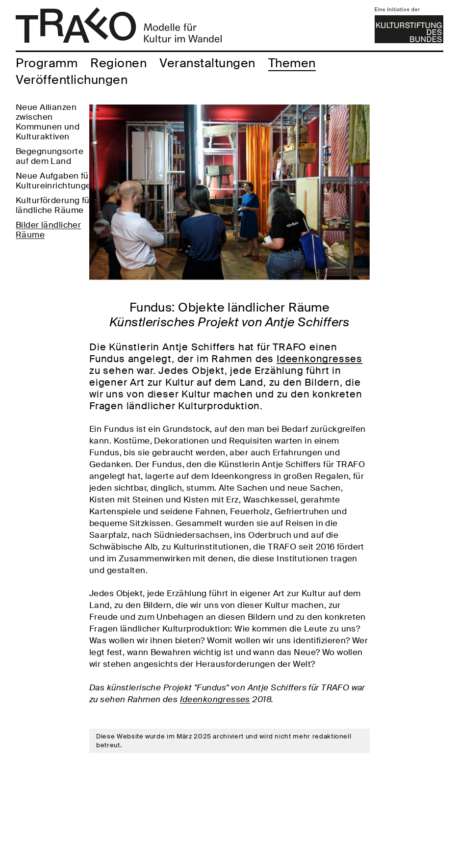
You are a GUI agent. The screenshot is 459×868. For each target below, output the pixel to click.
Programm (47, 63)
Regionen (118, 63)
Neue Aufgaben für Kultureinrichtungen (56, 233)
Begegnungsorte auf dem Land (50, 209)
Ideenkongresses (319, 359)
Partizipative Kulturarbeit (41, 115)
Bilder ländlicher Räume (48, 282)
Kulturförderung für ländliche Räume (54, 258)
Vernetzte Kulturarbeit (40, 140)
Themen (292, 63)
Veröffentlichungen (72, 80)
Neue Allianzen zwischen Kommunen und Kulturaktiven (48, 174)
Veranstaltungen (207, 63)
